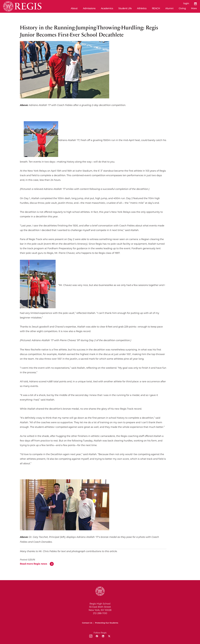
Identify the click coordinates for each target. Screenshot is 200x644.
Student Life (125, 9)
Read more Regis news (34, 564)
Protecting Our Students (107, 623)
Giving (182, 9)
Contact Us (87, 623)
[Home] (22, 6)
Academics (107, 9)
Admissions (89, 9)
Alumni (169, 9)
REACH (156, 9)
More (194, 9)
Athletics (142, 9)
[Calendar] (195, 4)
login (186, 4)
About (74, 9)
